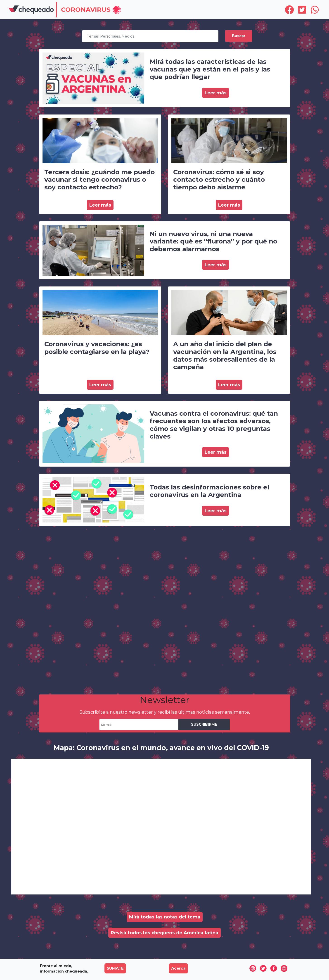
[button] (91, 10)
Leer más (215, 93)
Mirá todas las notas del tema (165, 917)
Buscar (239, 36)
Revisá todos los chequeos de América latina (164, 933)
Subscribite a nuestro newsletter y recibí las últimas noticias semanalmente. (165, 712)
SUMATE (115, 968)
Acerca (178, 968)
